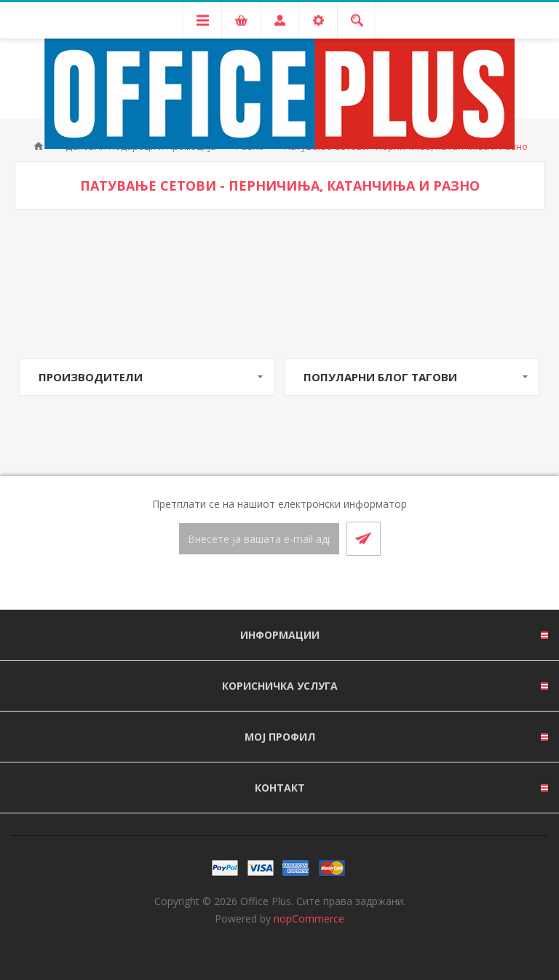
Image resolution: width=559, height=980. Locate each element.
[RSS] (297, 583)
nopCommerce (309, 919)
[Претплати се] (259, 539)
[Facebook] (262, 583)
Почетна (39, 146)
